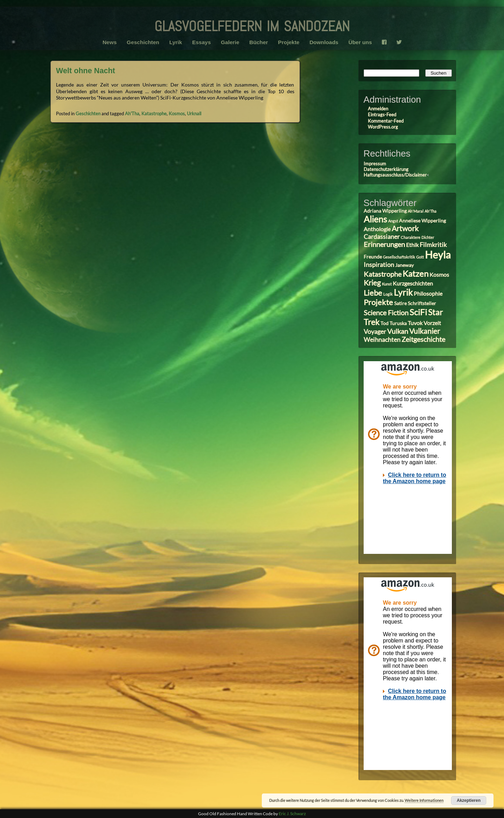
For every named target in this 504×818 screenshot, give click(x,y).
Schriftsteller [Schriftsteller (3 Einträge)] (422, 303)
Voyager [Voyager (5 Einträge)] (375, 331)
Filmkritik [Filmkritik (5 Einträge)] (433, 245)
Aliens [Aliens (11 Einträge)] (375, 219)
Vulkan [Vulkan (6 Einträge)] (398, 331)
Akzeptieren (469, 800)
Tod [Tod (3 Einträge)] (384, 323)
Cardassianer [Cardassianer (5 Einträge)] (382, 236)
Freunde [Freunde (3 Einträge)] (373, 257)
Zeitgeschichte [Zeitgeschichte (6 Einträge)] (423, 339)
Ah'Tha (132, 114)
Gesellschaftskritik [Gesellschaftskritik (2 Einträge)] (399, 257)
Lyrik (176, 42)
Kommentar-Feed (386, 121)
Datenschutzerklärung (386, 169)
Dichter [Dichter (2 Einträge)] (428, 237)
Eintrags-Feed (382, 115)
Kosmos (177, 114)
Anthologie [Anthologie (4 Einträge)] (377, 229)
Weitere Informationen (424, 800)
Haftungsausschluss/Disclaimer (395, 175)
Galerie (230, 42)
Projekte (289, 42)
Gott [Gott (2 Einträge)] (420, 257)
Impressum (375, 164)
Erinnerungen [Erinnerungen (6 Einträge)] (384, 244)
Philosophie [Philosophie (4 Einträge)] (428, 293)
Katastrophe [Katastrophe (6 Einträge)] (383, 274)
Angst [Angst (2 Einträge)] (393, 221)
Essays (201, 42)
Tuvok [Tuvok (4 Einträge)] (415, 323)
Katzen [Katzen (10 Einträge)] (415, 273)
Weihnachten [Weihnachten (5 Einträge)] (382, 339)
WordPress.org (383, 127)
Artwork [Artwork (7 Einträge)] (405, 228)
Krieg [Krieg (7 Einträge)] (372, 283)
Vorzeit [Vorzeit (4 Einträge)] (432, 323)
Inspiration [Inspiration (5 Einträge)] (379, 264)
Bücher (258, 42)
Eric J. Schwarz (292, 814)
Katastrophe (154, 114)
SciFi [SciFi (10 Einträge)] (418, 312)
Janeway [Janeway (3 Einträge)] (404, 265)
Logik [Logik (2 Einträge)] (388, 294)
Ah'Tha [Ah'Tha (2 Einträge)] (430, 211)
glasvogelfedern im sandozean (252, 24)
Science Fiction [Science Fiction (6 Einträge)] (386, 313)
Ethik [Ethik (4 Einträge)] (412, 245)
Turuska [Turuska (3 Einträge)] (398, 323)
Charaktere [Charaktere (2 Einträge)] (411, 237)
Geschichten (143, 42)
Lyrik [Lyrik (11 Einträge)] (403, 292)
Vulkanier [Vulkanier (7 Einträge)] (425, 331)
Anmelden (378, 109)
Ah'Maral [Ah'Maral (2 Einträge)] (416, 211)
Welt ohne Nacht (86, 71)
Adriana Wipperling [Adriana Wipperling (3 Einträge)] (385, 211)
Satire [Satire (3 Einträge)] (400, 303)
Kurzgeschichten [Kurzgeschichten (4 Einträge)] (413, 283)
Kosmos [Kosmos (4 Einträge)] (439, 274)
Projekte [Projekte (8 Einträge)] (378, 302)
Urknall (194, 114)
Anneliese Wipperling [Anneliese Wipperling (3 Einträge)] (422, 221)
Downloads (324, 42)
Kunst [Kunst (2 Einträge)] (387, 284)
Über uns (360, 42)
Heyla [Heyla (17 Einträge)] (438, 255)
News (110, 42)
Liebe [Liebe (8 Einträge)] (373, 293)
